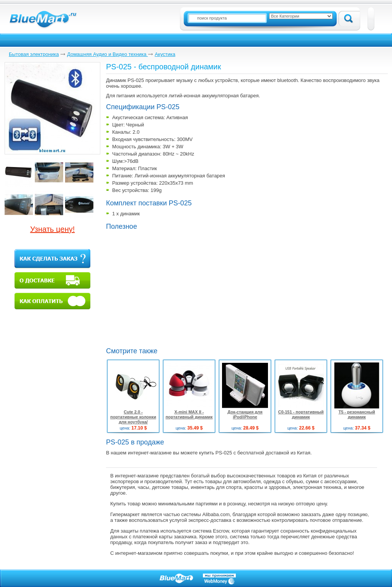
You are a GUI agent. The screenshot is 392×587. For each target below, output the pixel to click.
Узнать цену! (53, 229)
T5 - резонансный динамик (357, 414)
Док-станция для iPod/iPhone (245, 414)
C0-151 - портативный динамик (301, 414)
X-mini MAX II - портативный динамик (189, 414)
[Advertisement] (170, 288)
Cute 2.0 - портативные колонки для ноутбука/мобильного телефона (133, 419)
